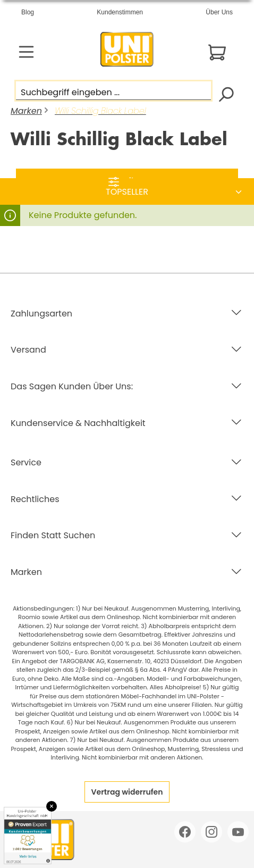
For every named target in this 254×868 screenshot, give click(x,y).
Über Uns (219, 12)
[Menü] (26, 52)
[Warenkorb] (217, 52)
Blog (28, 12)
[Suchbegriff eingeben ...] (113, 91)
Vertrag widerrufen (127, 792)
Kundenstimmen (120, 12)
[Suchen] (226, 93)
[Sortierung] (127, 192)
